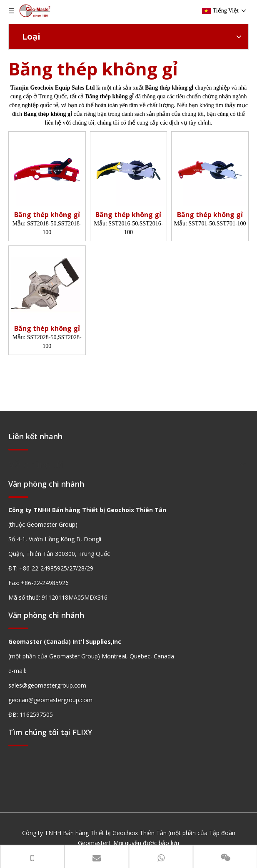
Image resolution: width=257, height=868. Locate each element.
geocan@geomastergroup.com (50, 700)
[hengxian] (18, 449)
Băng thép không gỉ (47, 215)
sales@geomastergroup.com (47, 685)
